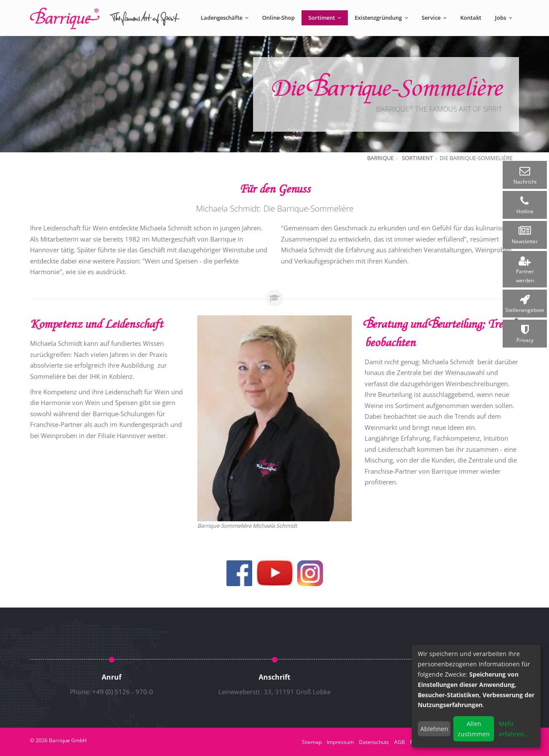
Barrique (380, 158)
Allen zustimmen (474, 729)
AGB (400, 742)
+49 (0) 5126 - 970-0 (123, 692)
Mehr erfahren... (514, 729)
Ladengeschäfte (225, 18)
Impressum (340, 742)
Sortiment (325, 18)
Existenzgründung (381, 18)
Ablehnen (434, 729)
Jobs (504, 18)
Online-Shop (278, 18)
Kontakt (471, 18)
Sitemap (312, 742)
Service (434, 18)
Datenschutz (374, 742)
